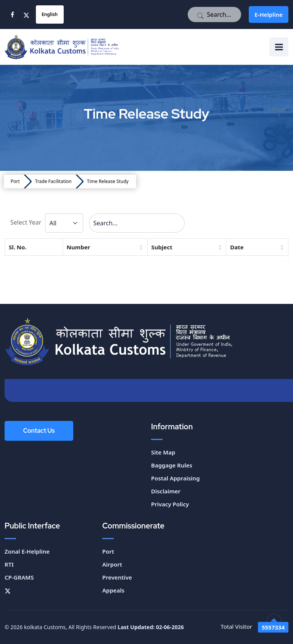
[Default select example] (64, 223)
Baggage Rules (172, 465)
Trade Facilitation (53, 181)
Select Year (26, 222)
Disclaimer (166, 491)
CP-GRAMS (19, 577)
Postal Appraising (175, 478)
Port (15, 181)
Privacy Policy (170, 504)
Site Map (163, 452)
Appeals (113, 590)
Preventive (117, 577)
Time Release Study (108, 181)
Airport (112, 564)
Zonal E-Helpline (27, 551)
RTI (9, 564)
